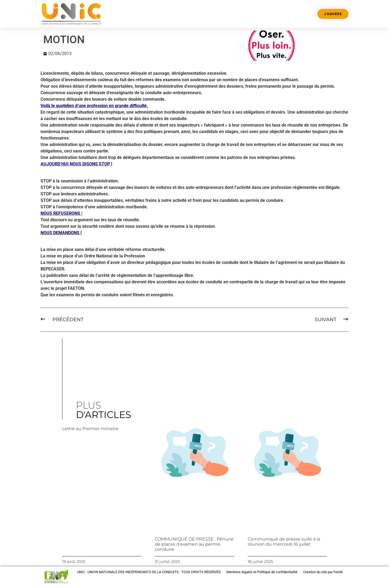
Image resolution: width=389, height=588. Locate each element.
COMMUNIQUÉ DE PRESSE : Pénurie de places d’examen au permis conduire (194, 544)
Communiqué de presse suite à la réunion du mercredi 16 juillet (284, 542)
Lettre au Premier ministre (90, 429)
